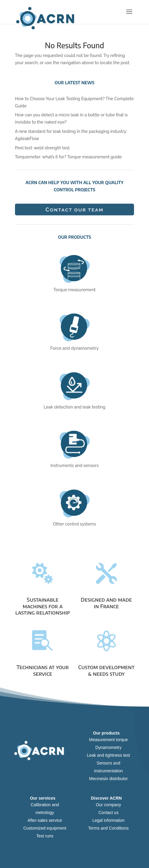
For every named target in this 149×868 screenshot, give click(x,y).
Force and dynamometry (74, 348)
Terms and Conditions (108, 828)
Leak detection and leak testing (75, 407)
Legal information (108, 820)
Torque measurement (74, 290)
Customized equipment (45, 828)
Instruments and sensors (74, 465)
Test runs (45, 836)
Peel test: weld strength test (42, 148)
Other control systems (75, 524)
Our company (109, 805)
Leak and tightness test (109, 755)
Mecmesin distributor (108, 779)
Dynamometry (108, 747)
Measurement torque (108, 740)
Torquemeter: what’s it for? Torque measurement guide (69, 157)
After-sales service (45, 820)
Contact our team (74, 210)
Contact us (108, 813)
